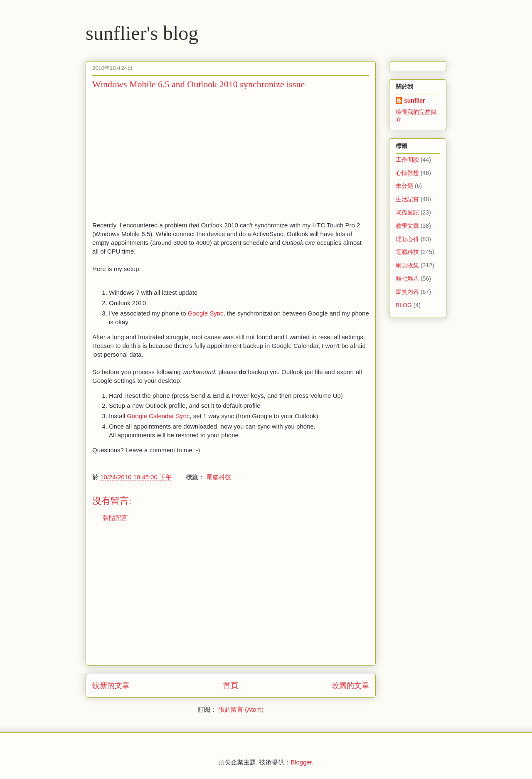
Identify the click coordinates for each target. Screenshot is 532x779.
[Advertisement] (162, 154)
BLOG (404, 305)
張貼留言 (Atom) (241, 709)
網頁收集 (407, 265)
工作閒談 (407, 160)
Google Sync (206, 313)
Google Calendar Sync (158, 416)
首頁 (231, 685)
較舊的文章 (350, 685)
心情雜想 (407, 173)
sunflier (415, 101)
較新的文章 (111, 685)
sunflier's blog (142, 33)
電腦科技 (219, 477)
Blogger (301, 762)
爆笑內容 (407, 292)
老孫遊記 (407, 212)
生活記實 (407, 199)
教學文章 (407, 226)
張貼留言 (115, 518)
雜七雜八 (407, 279)
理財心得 (407, 239)
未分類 (404, 186)
